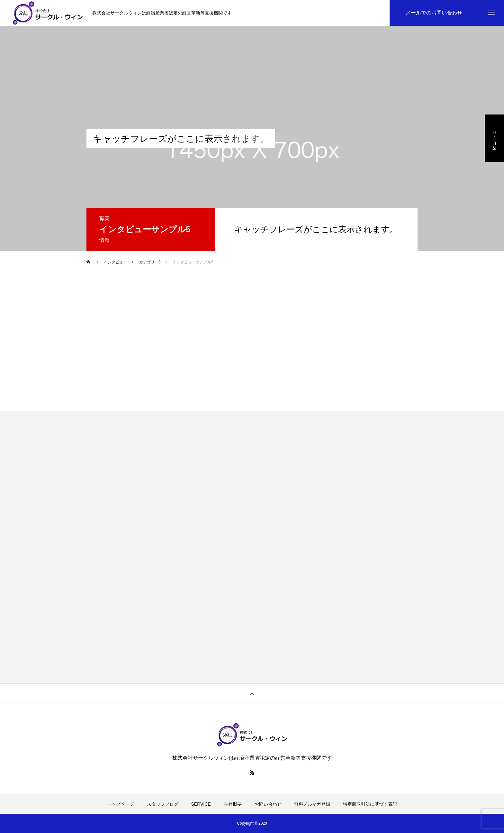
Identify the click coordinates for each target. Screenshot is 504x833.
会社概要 (233, 804)
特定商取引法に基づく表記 (370, 804)
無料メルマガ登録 (312, 804)
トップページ (121, 804)
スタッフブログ (163, 804)
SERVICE (201, 804)
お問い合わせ (268, 804)
